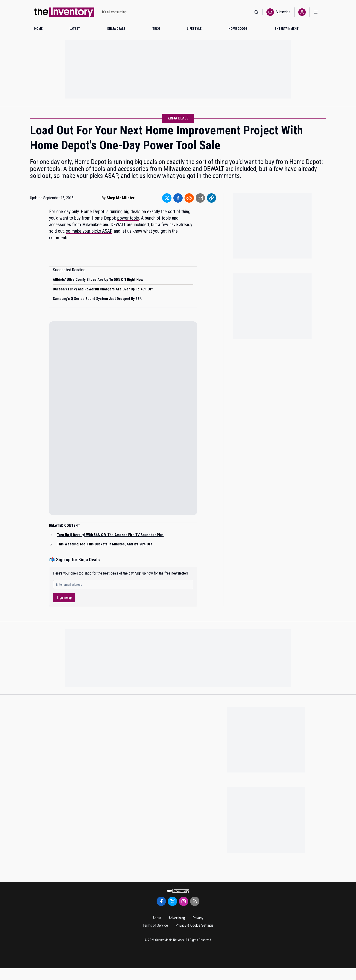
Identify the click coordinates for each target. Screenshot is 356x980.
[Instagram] (184, 901)
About (157, 918)
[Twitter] (172, 901)
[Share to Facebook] (178, 198)
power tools (128, 218)
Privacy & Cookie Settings (194, 925)
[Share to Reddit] (189, 198)
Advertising (177, 918)
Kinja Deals (178, 118)
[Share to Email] (200, 198)
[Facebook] (161, 901)
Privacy (198, 918)
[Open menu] (316, 12)
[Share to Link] (212, 198)
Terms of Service (155, 925)
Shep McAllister (121, 198)
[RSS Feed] (195, 901)
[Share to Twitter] (167, 198)
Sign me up (64, 598)
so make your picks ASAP (89, 231)
